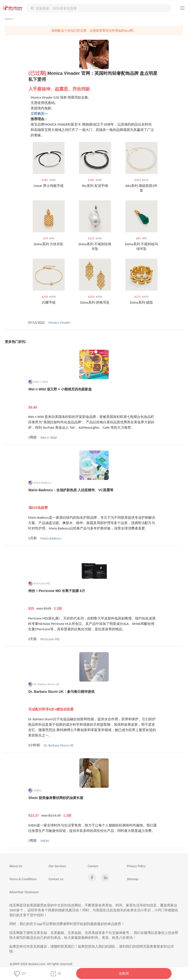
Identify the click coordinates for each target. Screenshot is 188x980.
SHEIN (45, 841)
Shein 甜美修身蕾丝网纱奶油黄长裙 (94, 807)
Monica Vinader (59, 323)
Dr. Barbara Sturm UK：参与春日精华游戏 (94, 701)
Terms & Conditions (23, 879)
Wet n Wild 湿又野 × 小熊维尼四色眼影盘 (94, 398)
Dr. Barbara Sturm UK (59, 745)
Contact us (56, 879)
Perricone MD (50, 639)
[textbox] (99, 8)
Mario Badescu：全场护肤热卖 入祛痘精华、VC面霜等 (94, 499)
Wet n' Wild (49, 438)
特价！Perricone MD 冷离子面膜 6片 (94, 600)
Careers (93, 866)
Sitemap (132, 879)
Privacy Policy (136, 866)
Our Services (57, 866)
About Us (16, 866)
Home (8, 19)
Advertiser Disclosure (24, 892)
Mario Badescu (51, 538)
